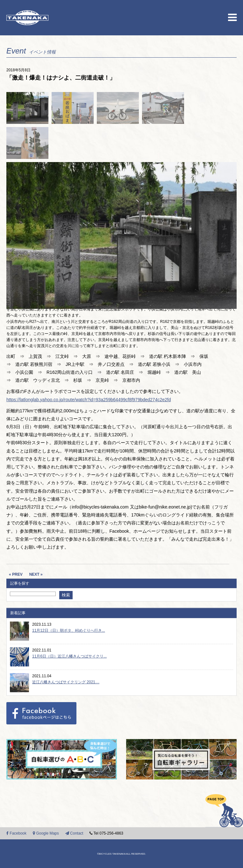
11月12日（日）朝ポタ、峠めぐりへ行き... (69, 630)
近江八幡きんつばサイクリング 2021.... (66, 682)
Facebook (16, 833)
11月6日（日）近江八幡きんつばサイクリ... (69, 656)
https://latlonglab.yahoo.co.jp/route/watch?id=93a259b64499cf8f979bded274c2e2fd (89, 400)
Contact (74, 833)
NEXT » (36, 574)
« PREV (16, 574)
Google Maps (46, 833)
